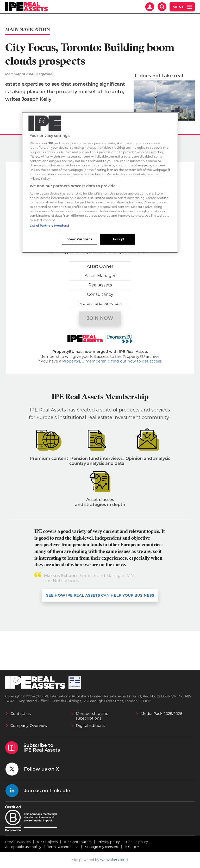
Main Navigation (28, 30)
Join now (100, 318)
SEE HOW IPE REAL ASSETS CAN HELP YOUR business (100, 595)
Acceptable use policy (23, 847)
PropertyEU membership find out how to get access (112, 361)
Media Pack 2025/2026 (161, 714)
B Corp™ (132, 847)
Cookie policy (137, 842)
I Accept (118, 239)
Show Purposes (79, 239)
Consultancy (100, 294)
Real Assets (100, 285)
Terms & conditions (63, 847)
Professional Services (100, 304)
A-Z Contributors (78, 842)
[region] (100, 182)
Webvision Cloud (114, 860)
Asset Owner (100, 266)
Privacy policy (109, 842)
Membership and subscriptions (92, 716)
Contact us (21, 714)
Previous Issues (18, 842)
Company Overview (29, 726)
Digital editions (90, 726)
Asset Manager (100, 276)
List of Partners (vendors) (49, 226)
